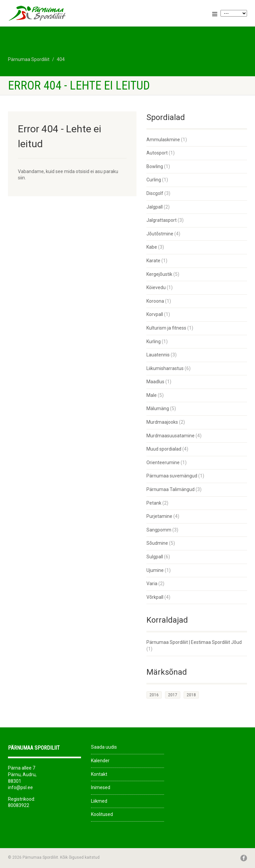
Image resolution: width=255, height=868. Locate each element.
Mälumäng (158, 408)
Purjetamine (159, 516)
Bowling (155, 166)
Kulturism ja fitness (166, 328)
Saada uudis (104, 747)
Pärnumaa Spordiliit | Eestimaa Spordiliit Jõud (194, 642)
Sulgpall (155, 557)
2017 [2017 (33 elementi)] (173, 695)
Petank (154, 503)
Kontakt (99, 774)
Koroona (155, 301)
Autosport (157, 153)
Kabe (152, 247)
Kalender (100, 761)
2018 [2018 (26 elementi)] (191, 695)
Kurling (154, 341)
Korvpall (155, 314)
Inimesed (101, 787)
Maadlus (155, 382)
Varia (152, 584)
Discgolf (155, 193)
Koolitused (102, 814)
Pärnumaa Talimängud (170, 489)
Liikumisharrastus (165, 368)
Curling (154, 180)
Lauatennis (158, 355)
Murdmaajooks (162, 422)
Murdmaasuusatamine (170, 436)
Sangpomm (159, 530)
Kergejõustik (159, 274)
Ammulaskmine (163, 140)
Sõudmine (157, 543)
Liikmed (99, 801)
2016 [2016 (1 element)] (154, 695)
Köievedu (156, 287)
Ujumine (155, 570)
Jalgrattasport (162, 220)
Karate (153, 261)
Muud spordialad (164, 449)
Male (152, 395)
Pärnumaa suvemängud (172, 476)
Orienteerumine (163, 463)
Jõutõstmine (160, 234)
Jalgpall (155, 207)
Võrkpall (155, 597)
